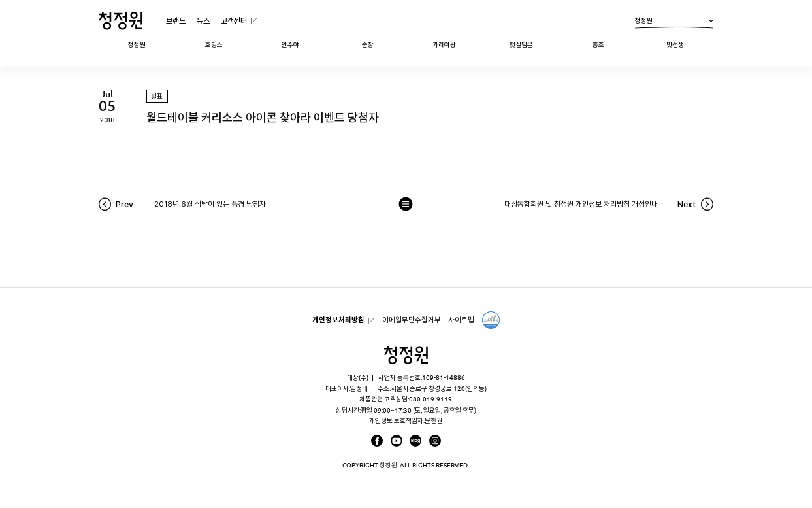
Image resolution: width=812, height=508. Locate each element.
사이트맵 (461, 320)
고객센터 (234, 21)
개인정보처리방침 (338, 320)
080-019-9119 (430, 399)
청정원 (674, 23)
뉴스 (203, 21)
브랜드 (176, 21)
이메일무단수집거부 (412, 320)
